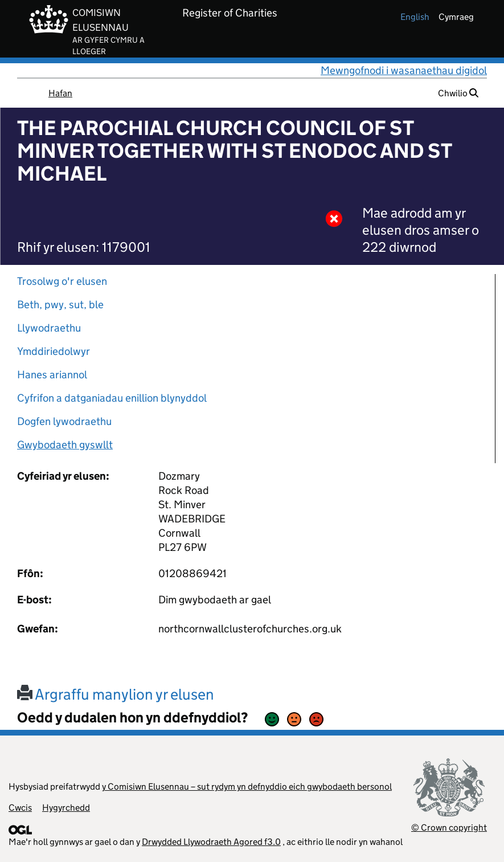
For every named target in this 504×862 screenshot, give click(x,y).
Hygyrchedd (66, 808)
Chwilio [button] (458, 93)
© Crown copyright (449, 828)
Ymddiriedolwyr (54, 351)
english (415, 17)
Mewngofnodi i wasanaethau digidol (404, 70)
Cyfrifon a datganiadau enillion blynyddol (112, 398)
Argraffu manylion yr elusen (116, 694)
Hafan (60, 93)
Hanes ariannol (52, 375)
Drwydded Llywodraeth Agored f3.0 (211, 842)
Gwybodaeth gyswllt (65, 445)
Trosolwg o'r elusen (62, 281)
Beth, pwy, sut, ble (60, 305)
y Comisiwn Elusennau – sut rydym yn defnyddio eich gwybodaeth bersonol (247, 787)
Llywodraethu (49, 328)
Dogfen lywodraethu (64, 421)
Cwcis (20, 808)
